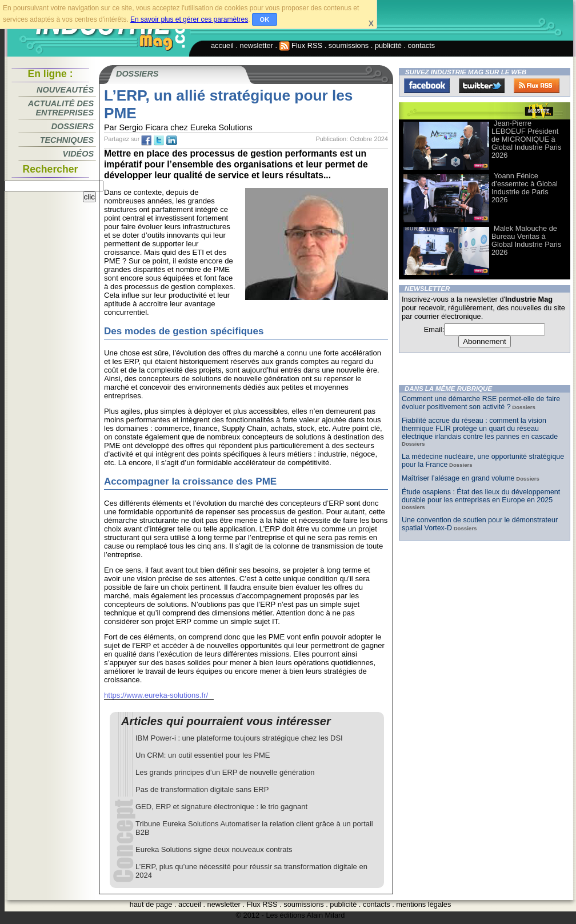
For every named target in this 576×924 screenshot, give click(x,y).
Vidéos (78, 154)
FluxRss (537, 86)
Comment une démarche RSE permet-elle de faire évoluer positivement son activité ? (481, 403)
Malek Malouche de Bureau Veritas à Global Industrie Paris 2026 (526, 240)
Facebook (427, 86)
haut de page (151, 904)
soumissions (349, 45)
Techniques (67, 140)
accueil (222, 45)
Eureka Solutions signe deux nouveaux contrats (214, 849)
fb (146, 141)
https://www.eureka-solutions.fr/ (156, 695)
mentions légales (423, 904)
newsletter (257, 45)
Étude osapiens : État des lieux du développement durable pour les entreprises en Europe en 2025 (481, 496)
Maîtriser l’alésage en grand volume (458, 478)
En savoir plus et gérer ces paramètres (189, 19)
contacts (422, 45)
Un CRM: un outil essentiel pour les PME (203, 755)
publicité (388, 45)
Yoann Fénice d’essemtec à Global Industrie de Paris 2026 (525, 188)
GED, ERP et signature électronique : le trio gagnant (221, 807)
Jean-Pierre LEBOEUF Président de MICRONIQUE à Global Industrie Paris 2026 (526, 139)
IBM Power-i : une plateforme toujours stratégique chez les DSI (239, 738)
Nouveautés (65, 90)
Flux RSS (301, 45)
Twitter (482, 86)
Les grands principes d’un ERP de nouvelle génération (225, 772)
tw (159, 141)
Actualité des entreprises (61, 108)
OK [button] (265, 19)
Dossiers (73, 126)
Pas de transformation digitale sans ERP (202, 789)
